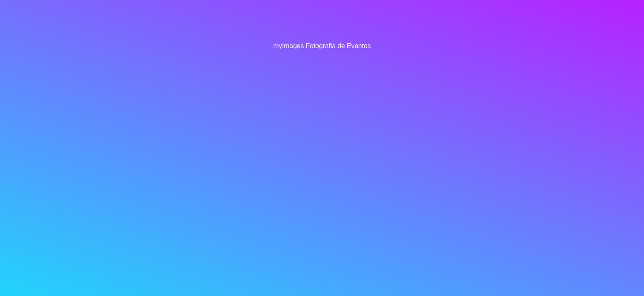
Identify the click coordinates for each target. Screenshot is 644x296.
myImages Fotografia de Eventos (322, 46)
